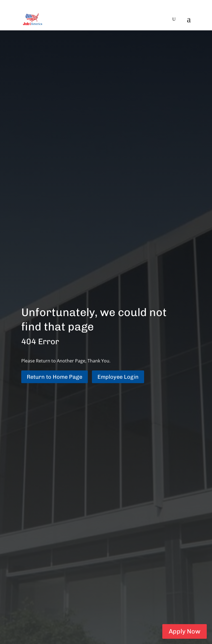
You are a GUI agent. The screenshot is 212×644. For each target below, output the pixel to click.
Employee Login (118, 377)
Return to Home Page (55, 377)
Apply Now (184, 631)
